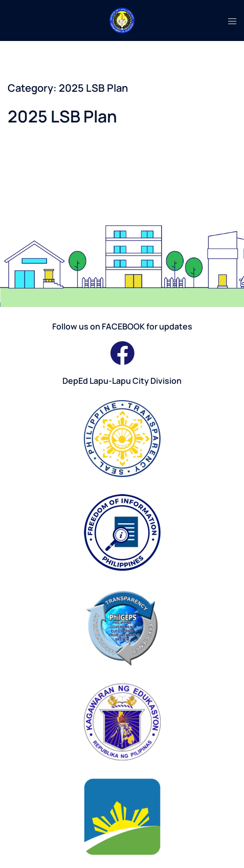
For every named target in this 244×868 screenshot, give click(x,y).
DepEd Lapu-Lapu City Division (122, 381)
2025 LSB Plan (62, 116)
